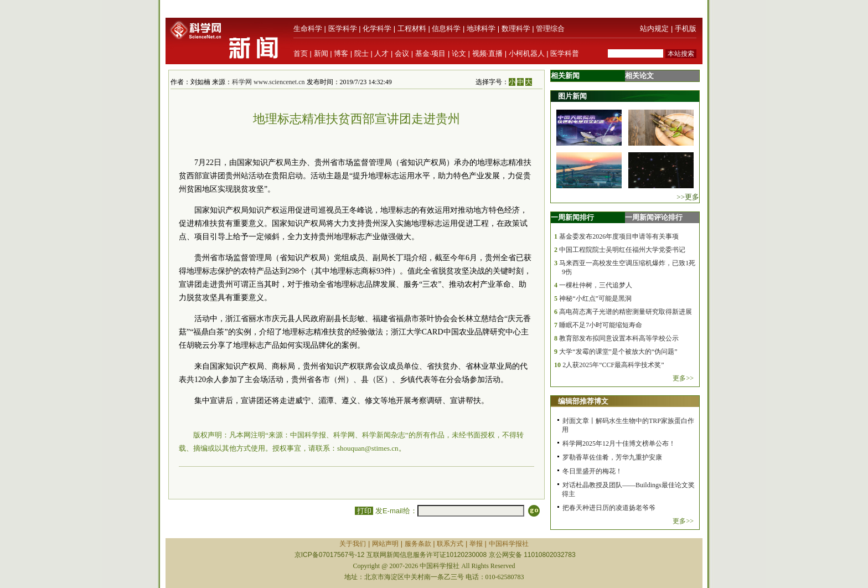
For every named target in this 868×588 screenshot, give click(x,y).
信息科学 (446, 29)
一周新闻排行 (572, 217)
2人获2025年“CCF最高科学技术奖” (613, 365)
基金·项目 (431, 53)
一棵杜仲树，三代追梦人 (596, 285)
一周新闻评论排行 (654, 217)
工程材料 (412, 29)
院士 (361, 53)
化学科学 (377, 29)
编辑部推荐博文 (583, 401)
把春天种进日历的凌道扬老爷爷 (609, 508)
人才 (381, 53)
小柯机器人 (527, 53)
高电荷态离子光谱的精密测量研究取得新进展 (626, 312)
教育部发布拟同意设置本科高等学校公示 (619, 338)
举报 (476, 544)
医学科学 (343, 29)
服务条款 (418, 544)
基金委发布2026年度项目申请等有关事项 (619, 236)
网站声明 (385, 544)
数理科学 (516, 29)
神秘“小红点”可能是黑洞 (595, 298)
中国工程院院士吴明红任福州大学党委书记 (622, 250)
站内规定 (654, 29)
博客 (341, 53)
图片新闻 (572, 96)
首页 (301, 53)
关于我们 (353, 544)
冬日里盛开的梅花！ (592, 471)
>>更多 (688, 197)
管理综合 (550, 29)
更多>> (683, 378)
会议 (402, 53)
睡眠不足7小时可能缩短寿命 (601, 325)
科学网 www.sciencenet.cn (268, 82)
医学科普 (565, 53)
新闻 (321, 53)
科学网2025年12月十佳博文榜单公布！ (619, 443)
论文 (459, 53)
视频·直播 (488, 53)
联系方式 (450, 544)
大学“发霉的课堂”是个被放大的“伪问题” (618, 352)
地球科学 (481, 29)
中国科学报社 (509, 544)
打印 (364, 511)
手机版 (686, 29)
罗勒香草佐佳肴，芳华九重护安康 (612, 457)
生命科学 (308, 29)
